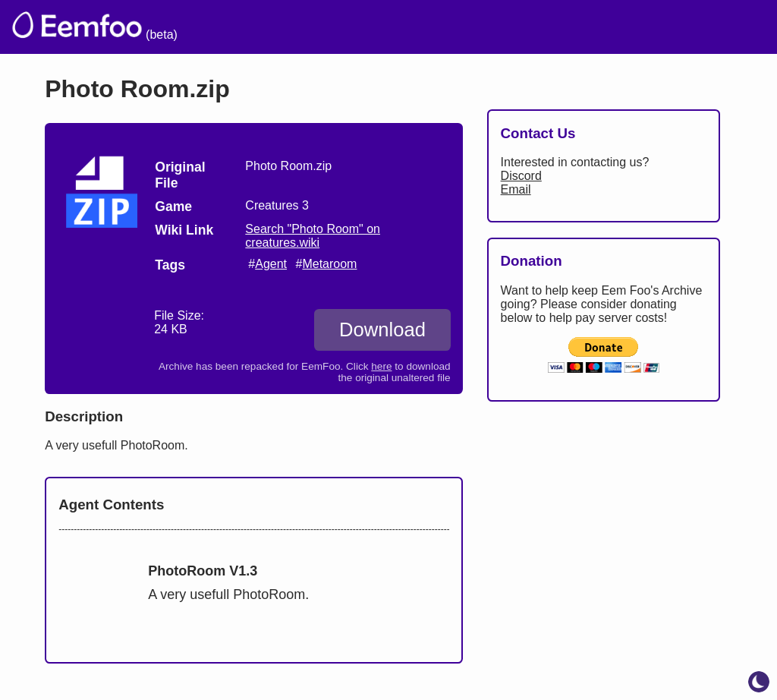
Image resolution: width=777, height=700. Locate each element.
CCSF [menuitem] (681, 27)
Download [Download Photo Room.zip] (382, 330)
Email (516, 189)
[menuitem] (738, 25)
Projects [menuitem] (607, 27)
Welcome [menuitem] (335, 27)
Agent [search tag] (271, 264)
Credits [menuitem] (415, 27)
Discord (521, 176)
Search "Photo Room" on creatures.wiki (313, 236)
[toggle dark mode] (759, 682)
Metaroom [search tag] (329, 264)
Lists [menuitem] (479, 27)
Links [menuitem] (538, 27)
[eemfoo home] (76, 27)
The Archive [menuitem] (239, 27)
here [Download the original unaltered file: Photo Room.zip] (381, 366)
